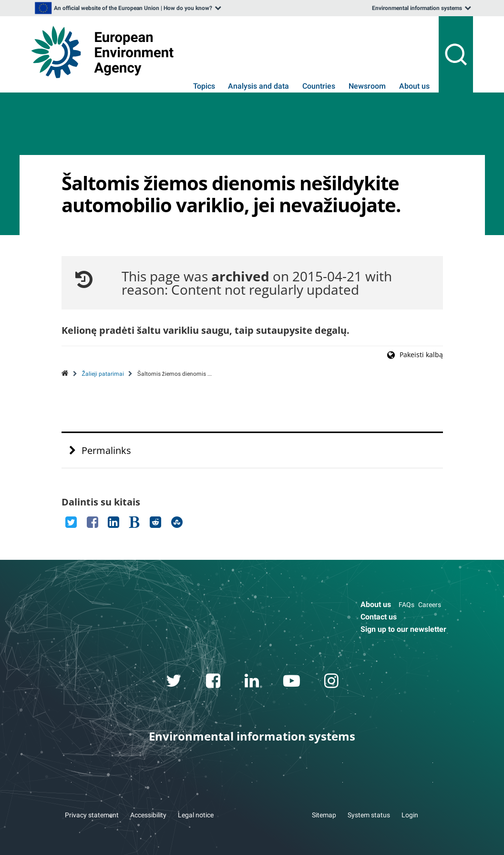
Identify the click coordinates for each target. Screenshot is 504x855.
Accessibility (148, 815)
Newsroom (367, 86)
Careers (430, 605)
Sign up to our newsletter (403, 629)
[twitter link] (174, 682)
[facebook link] (213, 682)
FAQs (406, 605)
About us (414, 86)
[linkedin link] (252, 682)
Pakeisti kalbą (421, 355)
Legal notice (196, 815)
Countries (319, 86)
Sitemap (324, 815)
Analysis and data (258, 86)
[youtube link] (291, 682)
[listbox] (127, 8)
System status (369, 815)
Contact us (379, 617)
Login (410, 815)
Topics (204, 86)
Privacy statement (92, 815)
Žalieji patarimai (103, 374)
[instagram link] (331, 682)
